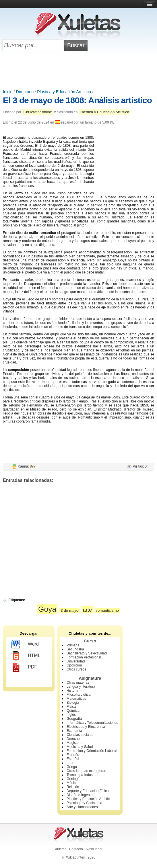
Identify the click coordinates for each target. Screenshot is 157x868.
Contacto (76, 849)
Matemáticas (76, 699)
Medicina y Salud (80, 747)
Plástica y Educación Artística (64, 92)
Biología (73, 703)
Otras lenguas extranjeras (86, 771)
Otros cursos (76, 669)
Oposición (74, 665)
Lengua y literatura (81, 687)
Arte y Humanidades (82, 807)
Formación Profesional (84, 657)
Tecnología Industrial (82, 775)
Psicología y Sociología (84, 803)
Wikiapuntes (75, 857)
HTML (26, 656)
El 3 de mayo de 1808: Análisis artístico (77, 100)
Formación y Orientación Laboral (92, 751)
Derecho (73, 739)
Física (71, 707)
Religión (73, 787)
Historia (72, 691)
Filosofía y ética (78, 695)
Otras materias (78, 683)
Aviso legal (94, 849)
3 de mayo (69, 610)
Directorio (25, 92)
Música (72, 783)
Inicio (8, 92)
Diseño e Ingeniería (82, 795)
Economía (74, 731)
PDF (24, 667)
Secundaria (75, 649)
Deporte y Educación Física (88, 791)
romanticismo (108, 610)
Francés (73, 755)
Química (73, 711)
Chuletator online (38, 112)
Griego (72, 767)
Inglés (71, 715)
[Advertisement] (79, 71)
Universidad (76, 661)
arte (87, 610)
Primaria (73, 645)
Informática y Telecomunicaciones (92, 723)
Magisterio (74, 743)
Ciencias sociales (80, 735)
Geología (74, 779)
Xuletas (61, 849)
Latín (70, 763)
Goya (47, 609)
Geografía (74, 719)
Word (25, 644)
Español (73, 759)
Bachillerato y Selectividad (87, 653)
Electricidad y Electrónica (86, 727)
